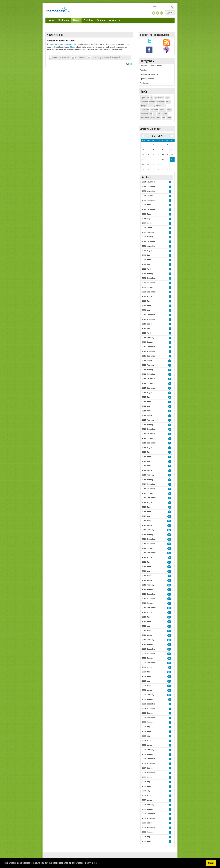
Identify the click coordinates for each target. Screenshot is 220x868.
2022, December (149, 209)
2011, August (147, 557)
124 (169, 562)
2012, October (148, 493)
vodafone (154, 110)
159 (169, 672)
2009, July (146, 672)
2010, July (146, 617)
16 (170, 361)
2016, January (148, 342)
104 (169, 635)
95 (170, 480)
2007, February (148, 805)
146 (169, 654)
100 (169, 521)
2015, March (147, 361)
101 (169, 581)
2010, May (146, 626)
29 (170, 699)
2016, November (149, 319)
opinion (145, 97)
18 (170, 365)
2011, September (149, 553)
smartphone (161, 106)
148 (169, 663)
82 (170, 576)
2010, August (147, 612)
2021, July (146, 255)
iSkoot (72, 47)
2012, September (149, 498)
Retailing (143, 70)
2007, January (148, 809)
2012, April (146, 521)
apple (168, 98)
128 (169, 622)
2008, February (148, 750)
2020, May (146, 310)
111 (169, 613)
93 (170, 667)
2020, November (149, 283)
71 (170, 439)
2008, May (146, 736)
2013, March (147, 470)
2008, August (147, 722)
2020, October (148, 287)
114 (169, 626)
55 (170, 411)
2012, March (147, 525)
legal (169, 110)
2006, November (149, 818)
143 (169, 645)
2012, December (149, 484)
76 (170, 443)
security (163, 110)
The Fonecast (64, 58)
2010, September (149, 608)
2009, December (149, 649)
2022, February (148, 232)
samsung (151, 106)
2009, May (146, 681)
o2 (151, 114)
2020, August (147, 296)
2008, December (149, 704)
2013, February (148, 475)
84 (170, 425)
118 (169, 594)
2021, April (146, 269)
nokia (168, 102)
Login (170, 13)
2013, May (146, 461)
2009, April (146, 686)
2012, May (146, 516)
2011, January (148, 589)
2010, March (147, 635)
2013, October (148, 438)
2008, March (147, 745)
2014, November (149, 379)
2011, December (149, 539)
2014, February (148, 420)
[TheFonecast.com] (58, 10)
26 (170, 370)
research (144, 102)
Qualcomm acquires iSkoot (61, 40)
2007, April (146, 796)
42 (170, 388)
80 (170, 512)
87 (170, 489)
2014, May (146, 406)
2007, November (149, 763)
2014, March (147, 416)
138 (169, 585)
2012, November (149, 489)
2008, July (146, 727)
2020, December (149, 278)
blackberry (145, 110)
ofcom (169, 118)
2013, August (147, 448)
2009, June (146, 676)
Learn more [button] (91, 863)
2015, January (148, 370)
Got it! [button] (211, 863)
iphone (165, 114)
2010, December (149, 594)
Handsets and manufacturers (151, 66)
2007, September (149, 773)
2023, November (149, 191)
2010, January (148, 644)
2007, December (149, 759)
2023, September (149, 200)
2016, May (146, 328)
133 (169, 516)
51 (170, 406)
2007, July (146, 782)
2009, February (148, 695)
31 (170, 393)
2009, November (149, 654)
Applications (145, 83)
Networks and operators (149, 74)
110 (169, 526)
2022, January (148, 237)
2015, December (149, 347)
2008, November (149, 709)
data (159, 118)
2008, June (146, 731)
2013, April (146, 466)
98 (170, 494)
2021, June (146, 260)
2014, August (147, 393)
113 (169, 530)
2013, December (149, 429)
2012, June (146, 512)
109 (169, 544)
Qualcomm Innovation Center (61, 44)
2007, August (147, 777)
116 (169, 590)
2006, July (146, 837)
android (152, 102)
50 (170, 402)
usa (159, 114)
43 (170, 397)
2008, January (148, 754)
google (143, 106)
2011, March (147, 580)
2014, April (146, 411)
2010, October (148, 603)
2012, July (146, 507)
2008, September (149, 718)
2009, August (147, 667)
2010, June (146, 621)
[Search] (161, 6)
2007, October (148, 768)
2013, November (149, 434)
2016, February (148, 338)
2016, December (149, 315)
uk (152, 97)
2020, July (146, 301)
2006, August (147, 832)
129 (169, 535)
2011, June (146, 567)
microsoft (144, 114)
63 (170, 416)
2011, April (146, 576)
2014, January (148, 425)
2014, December (149, 374)
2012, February (148, 530)
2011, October (148, 548)
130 (169, 548)
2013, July (146, 452)
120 (169, 567)
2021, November (149, 246)
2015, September (149, 356)
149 (169, 658)
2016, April (146, 333)
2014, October (148, 383)
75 (170, 452)
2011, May (146, 571)
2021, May (146, 264)
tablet (153, 118)
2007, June (146, 786)
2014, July (146, 397)
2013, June (146, 457)
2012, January (148, 535)
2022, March (147, 228)
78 (170, 420)
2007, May (146, 791)
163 (169, 690)
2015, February (148, 365)
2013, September (149, 443)
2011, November (149, 544)
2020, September (149, 292)
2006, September (149, 828)
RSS (130, 64)
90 (170, 558)
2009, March (147, 690)
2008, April (146, 741)
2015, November (149, 351)
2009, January (148, 699)
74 (170, 466)
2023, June (146, 205)
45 (170, 379)
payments (161, 102)
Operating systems (147, 79)
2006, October (148, 823)
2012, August (147, 502)
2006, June (146, 841)
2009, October (148, 658)
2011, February (148, 585)
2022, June (146, 214)
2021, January (148, 274)
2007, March (147, 800)
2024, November (149, 182)
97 (170, 475)
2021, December (149, 241)
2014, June (146, 402)
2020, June (146, 306)
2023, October (148, 196)
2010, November (149, 599)
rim (164, 118)
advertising (145, 118)
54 (170, 384)
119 (169, 553)
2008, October (148, 713)
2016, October (148, 324)
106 (169, 539)
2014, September (149, 388)
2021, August (147, 251)
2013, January (148, 480)
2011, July (146, 562)
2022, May (146, 219)
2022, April (146, 223)
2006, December (149, 814)
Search (173, 7)
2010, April (146, 631)
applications (159, 98)
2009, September (149, 663)
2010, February (148, 640)
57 (170, 448)
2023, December (149, 187)
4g (155, 114)
